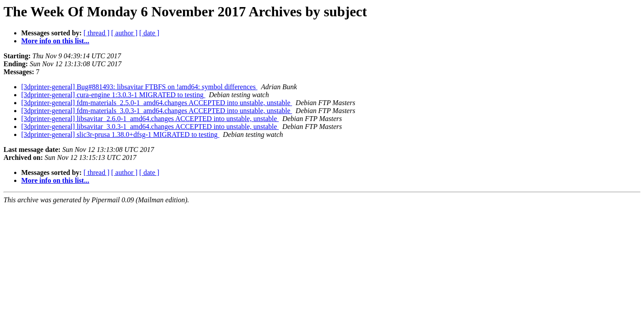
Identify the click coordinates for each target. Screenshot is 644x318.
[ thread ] (97, 33)
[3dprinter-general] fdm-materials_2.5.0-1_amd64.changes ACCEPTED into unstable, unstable (157, 103)
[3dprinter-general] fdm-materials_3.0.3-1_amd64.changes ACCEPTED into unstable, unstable (157, 111)
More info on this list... (55, 41)
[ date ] (149, 33)
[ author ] (125, 33)
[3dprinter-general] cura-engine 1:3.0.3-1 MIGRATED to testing (113, 95)
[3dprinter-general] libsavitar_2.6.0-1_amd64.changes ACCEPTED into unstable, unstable (150, 119)
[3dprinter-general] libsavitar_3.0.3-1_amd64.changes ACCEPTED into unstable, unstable (150, 127)
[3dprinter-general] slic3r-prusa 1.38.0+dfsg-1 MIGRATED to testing (120, 134)
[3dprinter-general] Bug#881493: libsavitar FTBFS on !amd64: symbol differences (139, 87)
